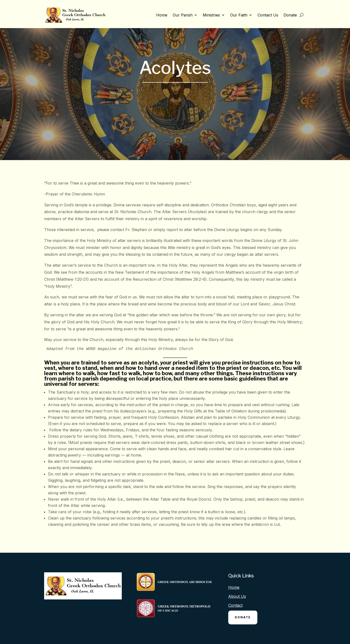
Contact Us (268, 15)
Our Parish (183, 15)
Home (162, 15)
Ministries (211, 15)
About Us (237, 596)
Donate (290, 15)
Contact (235, 605)
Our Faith (239, 15)
